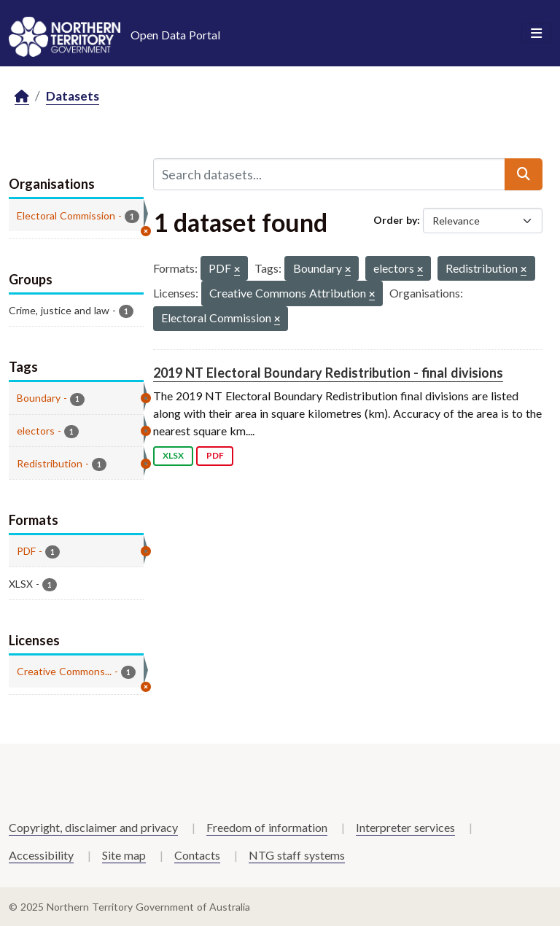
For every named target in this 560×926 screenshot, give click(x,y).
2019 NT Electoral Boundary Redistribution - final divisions (328, 373)
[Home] (22, 97)
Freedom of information (267, 827)
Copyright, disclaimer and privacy (93, 827)
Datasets (73, 96)
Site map (124, 855)
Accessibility (41, 855)
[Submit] (524, 174)
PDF (215, 455)
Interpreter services (405, 827)
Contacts (197, 855)
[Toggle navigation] (536, 34)
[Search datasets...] (329, 174)
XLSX (173, 455)
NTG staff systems (297, 855)
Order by (395, 220)
